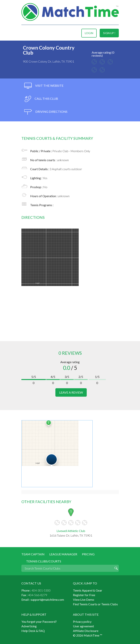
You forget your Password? (39, 622)
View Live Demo (84, 599)
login (89, 33)
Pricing (88, 554)
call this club (41, 99)
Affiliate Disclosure (86, 631)
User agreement (83, 626)
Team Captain (33, 554)
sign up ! (109, 33)
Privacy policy (82, 622)
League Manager (63, 554)
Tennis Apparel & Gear (88, 590)
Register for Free (84, 595)
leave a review (71, 392)
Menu (25, 33)
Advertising (29, 626)
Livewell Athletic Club (71, 531)
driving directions (46, 112)
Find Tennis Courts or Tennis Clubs (95, 604)
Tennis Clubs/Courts (44, 561)
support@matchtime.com (47, 599)
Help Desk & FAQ (33, 631)
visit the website (44, 86)
